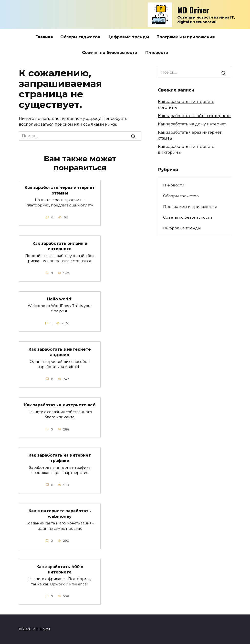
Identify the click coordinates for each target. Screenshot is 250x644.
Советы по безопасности (110, 53)
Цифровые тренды (128, 37)
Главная (44, 37)
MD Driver (193, 10)
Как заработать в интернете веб (60, 405)
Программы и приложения (186, 37)
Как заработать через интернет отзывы (60, 190)
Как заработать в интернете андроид (60, 352)
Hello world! (60, 299)
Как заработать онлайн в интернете (60, 246)
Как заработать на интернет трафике (60, 458)
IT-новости (156, 53)
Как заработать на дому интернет (192, 124)
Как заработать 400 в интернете (60, 569)
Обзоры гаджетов (80, 37)
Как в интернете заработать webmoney (60, 513)
